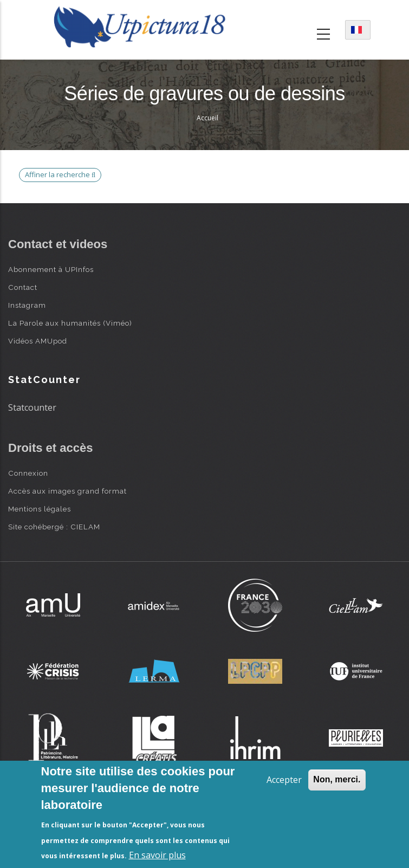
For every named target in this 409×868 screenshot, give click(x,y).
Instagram (27, 305)
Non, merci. (337, 779)
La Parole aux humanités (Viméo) (70, 323)
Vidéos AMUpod (38, 341)
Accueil (207, 118)
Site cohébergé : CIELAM (54, 527)
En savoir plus (157, 855)
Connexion (28, 473)
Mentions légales (40, 509)
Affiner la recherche (60, 174)
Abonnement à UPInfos (51, 269)
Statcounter (32, 407)
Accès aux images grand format (67, 491)
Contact (23, 287)
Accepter (284, 780)
